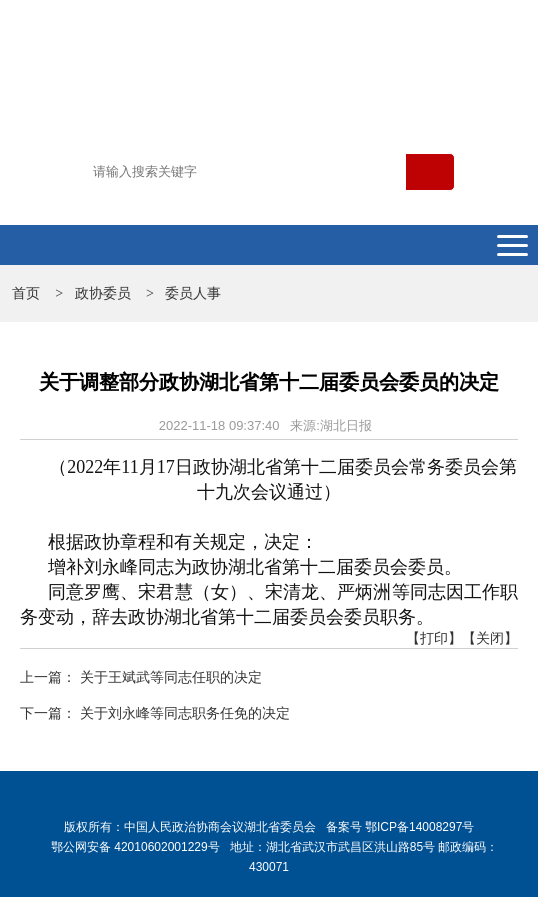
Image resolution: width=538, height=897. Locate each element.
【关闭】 (490, 638)
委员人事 (193, 293)
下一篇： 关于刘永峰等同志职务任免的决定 (155, 713)
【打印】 (434, 638)
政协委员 (103, 293)
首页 (26, 293)
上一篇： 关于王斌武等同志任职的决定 (141, 677)
